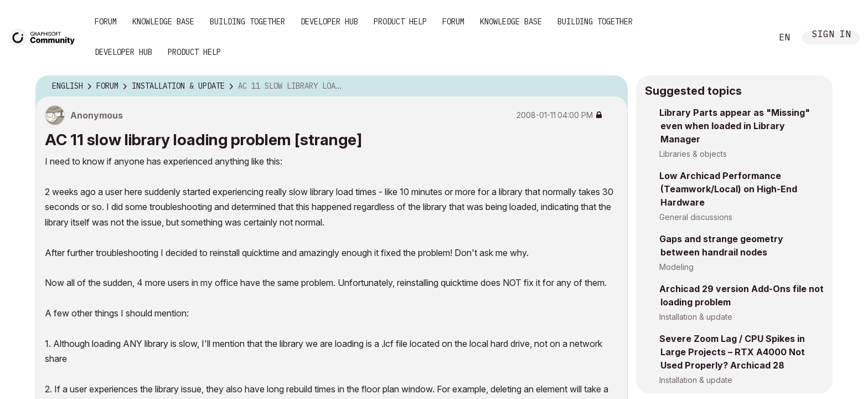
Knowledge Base (163, 22)
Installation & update (696, 317)
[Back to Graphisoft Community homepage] (45, 37)
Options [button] (612, 86)
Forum (106, 22)
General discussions (696, 217)
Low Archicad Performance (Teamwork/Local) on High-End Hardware (728, 189)
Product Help (400, 22)
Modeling (676, 267)
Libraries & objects (693, 154)
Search (751, 38)
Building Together (247, 22)
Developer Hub (329, 22)
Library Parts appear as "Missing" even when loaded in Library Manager (735, 126)
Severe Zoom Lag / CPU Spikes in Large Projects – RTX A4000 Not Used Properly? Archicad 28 (732, 352)
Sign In (831, 35)
